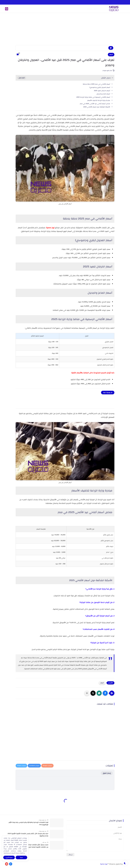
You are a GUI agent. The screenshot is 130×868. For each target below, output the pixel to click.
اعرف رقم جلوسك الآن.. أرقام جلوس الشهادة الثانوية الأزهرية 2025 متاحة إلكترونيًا (28, 835)
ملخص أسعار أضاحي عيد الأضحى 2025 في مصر (95, 104)
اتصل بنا (80, 2)
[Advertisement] (65, 29)
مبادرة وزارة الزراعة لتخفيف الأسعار (99, 100)
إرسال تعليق (107, 773)
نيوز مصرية (104, 864)
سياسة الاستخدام (104, 2)
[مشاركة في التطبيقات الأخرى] (87, 693)
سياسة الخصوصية (118, 2)
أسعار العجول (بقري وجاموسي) (100, 87)
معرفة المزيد (9, 857)
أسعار (111, 55)
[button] (105, 693)
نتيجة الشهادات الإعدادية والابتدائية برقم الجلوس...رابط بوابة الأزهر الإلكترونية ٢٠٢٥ (28, 824)
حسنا (21, 857)
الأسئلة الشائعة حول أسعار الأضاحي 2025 (97, 107)
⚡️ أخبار (96, 9)
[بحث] (7, 9)
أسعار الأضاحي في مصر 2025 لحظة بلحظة (96, 84)
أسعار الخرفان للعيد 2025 (102, 91)
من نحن (87, 2)
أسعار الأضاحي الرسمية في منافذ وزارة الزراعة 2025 (93, 97)
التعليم (90, 9)
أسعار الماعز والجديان (103, 94)
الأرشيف (94, 2)
